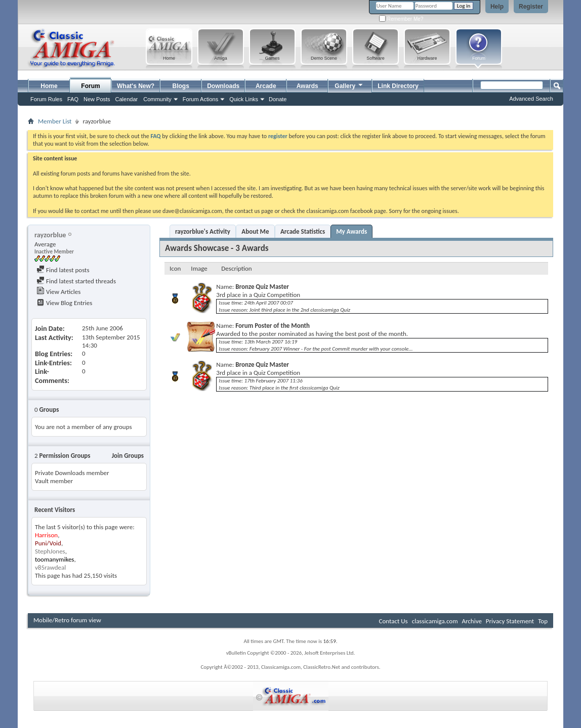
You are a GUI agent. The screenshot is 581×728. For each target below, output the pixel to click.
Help (497, 7)
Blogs (181, 86)
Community (157, 99)
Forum (90, 86)
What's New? (136, 86)
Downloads (223, 86)
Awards (307, 86)
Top (543, 621)
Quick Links (244, 99)
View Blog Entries (64, 303)
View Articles (58, 292)
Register (531, 7)
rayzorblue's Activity (203, 231)
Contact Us (393, 621)
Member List (55, 121)
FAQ (73, 99)
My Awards (351, 231)
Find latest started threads (76, 281)
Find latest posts (63, 270)
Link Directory (398, 86)
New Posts (97, 99)
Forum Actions (200, 99)
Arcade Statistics (303, 231)
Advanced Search (531, 99)
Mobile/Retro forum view (67, 620)
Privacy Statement (510, 621)
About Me (255, 231)
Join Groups (128, 456)
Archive (471, 621)
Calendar (127, 99)
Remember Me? (401, 19)
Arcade (266, 86)
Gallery (349, 85)
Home (49, 86)
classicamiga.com (435, 621)
